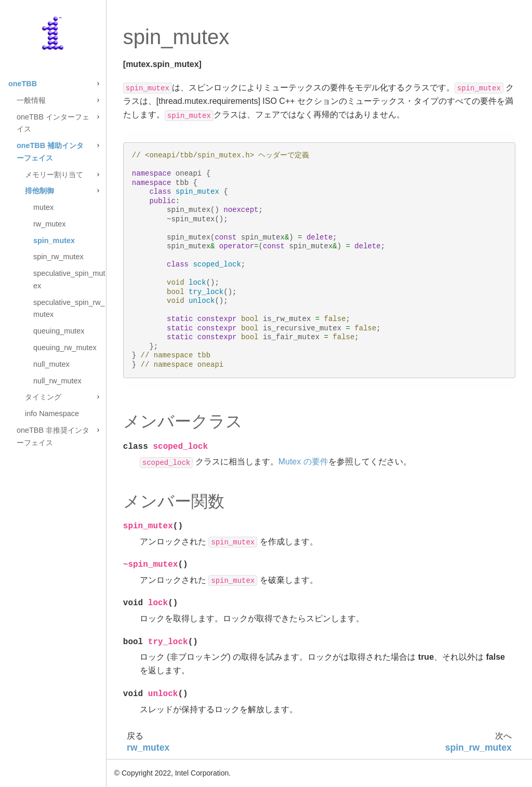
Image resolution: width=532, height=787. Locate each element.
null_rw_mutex (57, 381)
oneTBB (23, 84)
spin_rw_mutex (58, 257)
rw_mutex (49, 224)
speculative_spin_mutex (69, 279)
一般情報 (31, 100)
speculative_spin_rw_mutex (69, 309)
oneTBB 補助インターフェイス (50, 152)
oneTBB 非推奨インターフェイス (53, 436)
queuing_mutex (59, 331)
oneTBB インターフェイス (53, 123)
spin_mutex (54, 241)
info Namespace (52, 413)
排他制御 (39, 191)
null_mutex (51, 364)
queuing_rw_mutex (65, 348)
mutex (43, 207)
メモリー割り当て (54, 175)
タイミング (43, 397)
